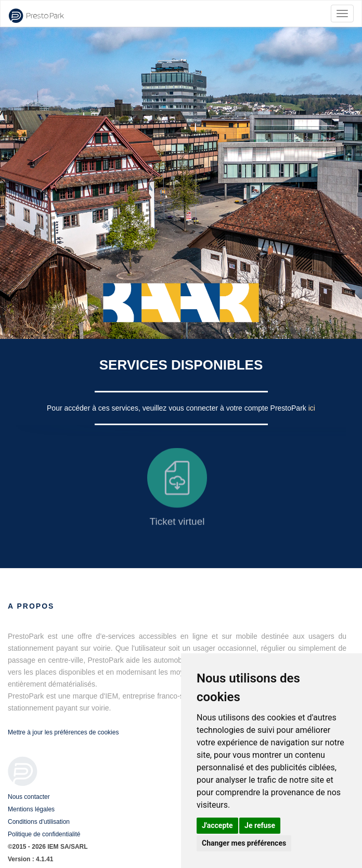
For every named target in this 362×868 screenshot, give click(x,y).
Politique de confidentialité (44, 834)
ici (312, 408)
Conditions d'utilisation (39, 822)
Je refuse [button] (260, 825)
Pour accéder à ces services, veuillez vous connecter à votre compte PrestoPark (178, 408)
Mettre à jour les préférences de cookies (63, 732)
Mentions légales (31, 809)
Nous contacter (29, 797)
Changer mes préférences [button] (244, 843)
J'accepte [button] (217, 825)
